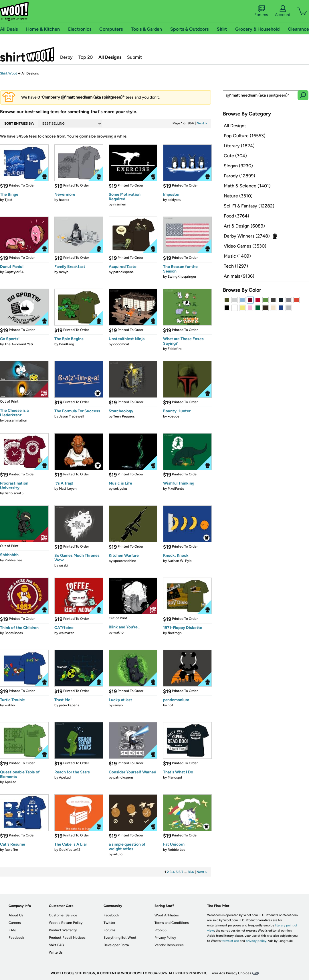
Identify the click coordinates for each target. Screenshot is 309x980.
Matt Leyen (68, 489)
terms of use (230, 941)
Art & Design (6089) (244, 226)
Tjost (9, 200)
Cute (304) (235, 156)
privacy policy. (256, 941)
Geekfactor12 (70, 850)
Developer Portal (117, 945)
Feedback (16, 938)
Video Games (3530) (245, 246)
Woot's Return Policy (66, 923)
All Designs (110, 57)
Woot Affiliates (167, 915)
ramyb (64, 272)
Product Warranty (63, 930)
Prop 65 (161, 930)
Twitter (109, 923)
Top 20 (86, 57)
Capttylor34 (14, 272)
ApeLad (10, 782)
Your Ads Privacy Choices (231, 973)
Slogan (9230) (238, 166)
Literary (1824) (239, 146)
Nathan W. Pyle (180, 561)
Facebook (111, 915)
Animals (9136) (239, 276)
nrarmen (120, 204)
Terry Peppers (124, 416)
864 (191, 872)
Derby (66, 57)
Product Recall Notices (67, 938)
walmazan (67, 633)
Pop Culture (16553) (245, 136)
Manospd (175, 777)
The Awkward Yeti (19, 344)
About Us (16, 915)
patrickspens (123, 272)
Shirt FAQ (57, 945)
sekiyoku (175, 200)
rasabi (64, 565)
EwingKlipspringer (182, 277)
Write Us (56, 952)
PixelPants (176, 489)
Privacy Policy (165, 938)
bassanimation (16, 420)
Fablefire (175, 349)
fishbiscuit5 (14, 493)
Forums (261, 11)
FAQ (12, 930)
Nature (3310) (238, 196)
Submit (134, 57)
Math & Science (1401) (247, 186)
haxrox (64, 200)
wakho (118, 632)
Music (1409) (237, 256)
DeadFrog (67, 344)
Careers (15, 923)
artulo (118, 854)
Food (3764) (236, 216)
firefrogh (175, 633)
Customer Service (63, 915)
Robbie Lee (13, 560)
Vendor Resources (169, 945)
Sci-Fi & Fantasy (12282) (249, 206)
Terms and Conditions (172, 923)
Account (283, 11)
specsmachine (125, 561)
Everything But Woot (120, 938)
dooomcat (121, 344)
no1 (170, 705)
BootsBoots (14, 633)
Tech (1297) (236, 266)
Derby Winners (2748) (247, 236)
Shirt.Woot (27, 54)
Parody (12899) (239, 176)
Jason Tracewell (72, 416)
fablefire (11, 850)
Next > (202, 123)
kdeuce (174, 416)
